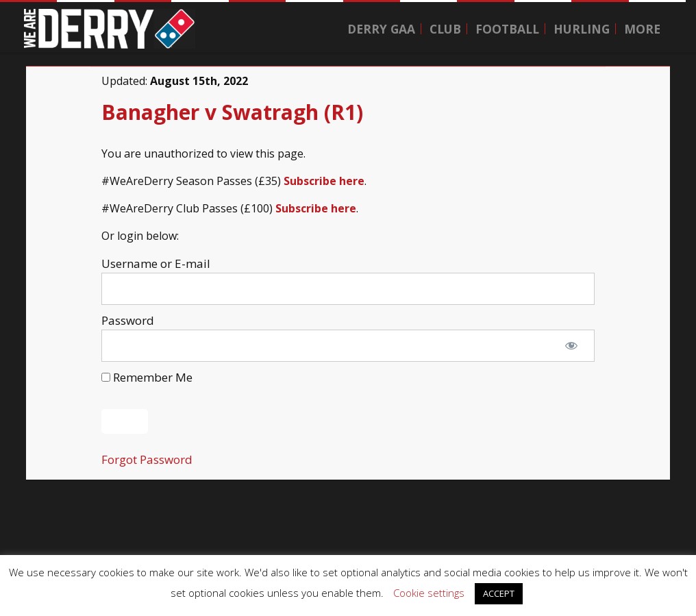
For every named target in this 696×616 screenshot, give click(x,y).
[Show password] (571, 346)
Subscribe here (324, 181)
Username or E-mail (156, 263)
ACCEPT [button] (499, 593)
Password (128, 320)
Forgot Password (147, 459)
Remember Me (147, 377)
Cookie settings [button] (429, 593)
